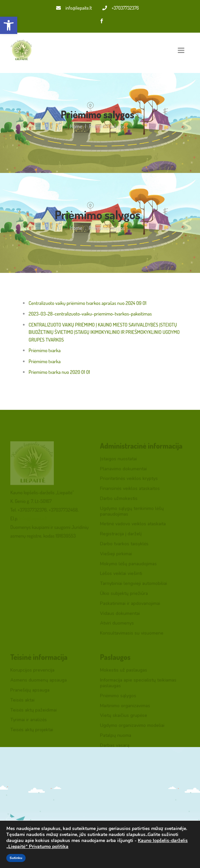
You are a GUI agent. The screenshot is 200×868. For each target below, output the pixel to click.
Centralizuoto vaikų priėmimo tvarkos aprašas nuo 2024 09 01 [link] (88, 303)
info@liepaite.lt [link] (74, 8)
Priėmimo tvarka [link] (45, 350)
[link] (9, 25)
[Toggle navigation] (181, 50)
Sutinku (16, 858)
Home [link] (76, 126)
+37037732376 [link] (121, 8)
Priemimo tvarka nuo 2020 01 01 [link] (59, 372)
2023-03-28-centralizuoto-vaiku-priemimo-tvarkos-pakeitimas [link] (90, 314)
